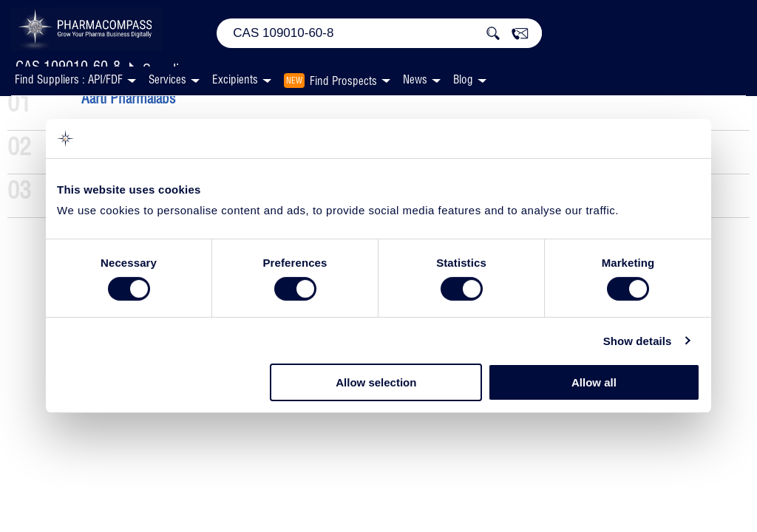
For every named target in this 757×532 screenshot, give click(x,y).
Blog (463, 79)
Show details (638, 341)
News (415, 79)
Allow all (594, 382)
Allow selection (376, 382)
